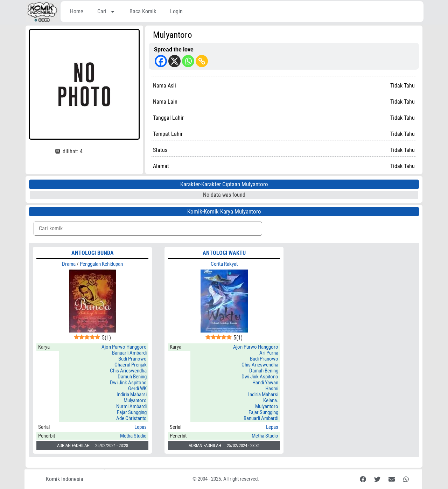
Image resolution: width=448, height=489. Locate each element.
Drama (69, 264)
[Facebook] (161, 61)
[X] (174, 61)
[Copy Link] (202, 61)
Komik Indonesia (65, 479)
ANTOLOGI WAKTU (224, 253)
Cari (106, 12)
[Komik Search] (148, 229)
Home (77, 11)
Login (176, 11)
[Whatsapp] (188, 61)
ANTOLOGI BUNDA (93, 253)
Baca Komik (143, 11)
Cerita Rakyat (224, 264)
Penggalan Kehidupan (101, 264)
